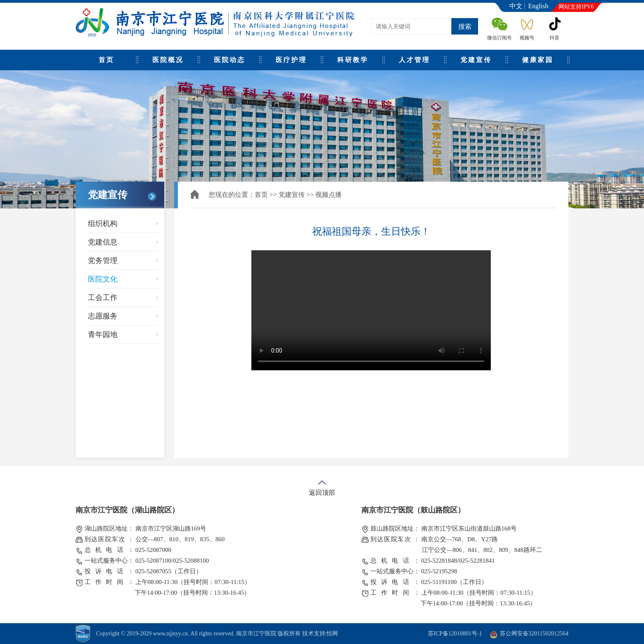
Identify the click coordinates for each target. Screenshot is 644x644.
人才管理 (414, 60)
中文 (516, 6)
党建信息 (103, 242)
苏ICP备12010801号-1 (455, 634)
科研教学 (353, 60)
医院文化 (103, 279)
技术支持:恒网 (320, 634)
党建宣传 (476, 60)
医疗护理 (291, 60)
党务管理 (103, 261)
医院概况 (168, 60)
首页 (106, 60)
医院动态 (230, 60)
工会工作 (103, 298)
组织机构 (103, 224)
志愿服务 (103, 316)
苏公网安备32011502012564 (534, 634)
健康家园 (538, 60)
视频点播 (329, 195)
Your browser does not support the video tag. (371, 310)
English (538, 6)
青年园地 (103, 335)
